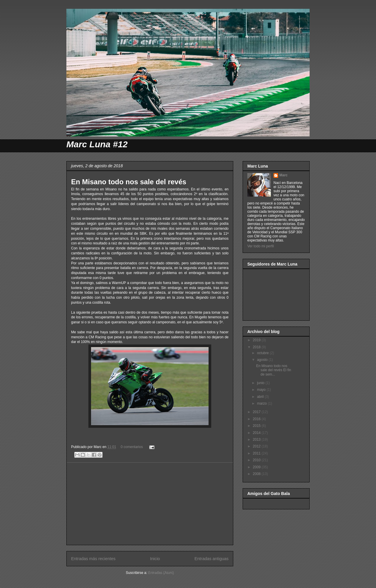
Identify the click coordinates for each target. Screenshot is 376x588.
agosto (263, 360)
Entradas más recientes (93, 559)
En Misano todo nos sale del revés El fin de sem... (274, 370)
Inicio (155, 559)
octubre (263, 353)
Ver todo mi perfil (261, 246)
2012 (257, 446)
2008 (257, 474)
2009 (257, 467)
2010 (257, 460)
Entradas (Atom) (161, 573)
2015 (257, 426)
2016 (257, 419)
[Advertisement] (150, 504)
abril (261, 397)
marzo (262, 403)
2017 (257, 412)
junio (261, 383)
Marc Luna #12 (97, 144)
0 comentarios (132, 447)
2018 (257, 347)
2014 (257, 433)
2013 (257, 440)
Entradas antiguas (211, 559)
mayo (262, 390)
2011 (257, 453)
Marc (283, 175)
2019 (257, 340)
